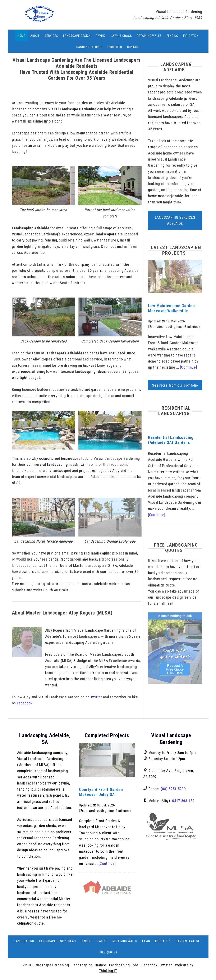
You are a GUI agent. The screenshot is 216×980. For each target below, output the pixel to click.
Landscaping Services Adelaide (175, 220)
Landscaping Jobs (124, 965)
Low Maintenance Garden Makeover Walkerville (171, 308)
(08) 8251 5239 (173, 789)
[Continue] (189, 367)
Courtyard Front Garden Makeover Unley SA (101, 792)
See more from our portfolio (175, 385)
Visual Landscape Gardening (46, 965)
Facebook (25, 703)
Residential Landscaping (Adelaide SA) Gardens (171, 440)
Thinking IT (108, 971)
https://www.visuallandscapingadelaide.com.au (36, 17)
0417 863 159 (183, 801)
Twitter (96, 697)
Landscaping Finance (89, 965)
